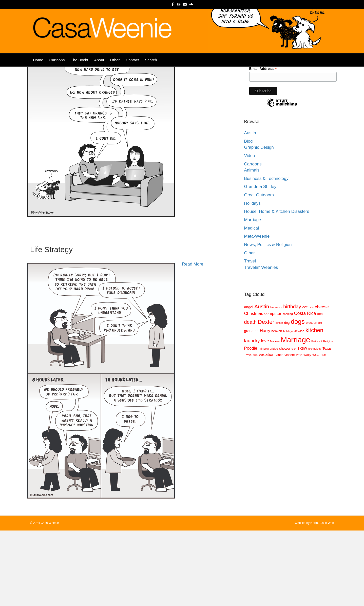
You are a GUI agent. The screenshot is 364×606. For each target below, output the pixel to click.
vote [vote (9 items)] (299, 430)
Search (151, 69)
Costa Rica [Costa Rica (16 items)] (305, 389)
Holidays (252, 279)
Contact (132, 69)
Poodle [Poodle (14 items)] (251, 424)
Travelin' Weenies (261, 343)
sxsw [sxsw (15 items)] (302, 424)
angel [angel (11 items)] (249, 383)
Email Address (263, 144)
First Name (258, 108)
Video (250, 231)
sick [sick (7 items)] (294, 424)
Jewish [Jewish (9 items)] (299, 406)
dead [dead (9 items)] (321, 389)
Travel (250, 337)
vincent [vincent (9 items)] (290, 430)
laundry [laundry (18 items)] (252, 416)
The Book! (79, 69)
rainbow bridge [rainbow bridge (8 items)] (268, 424)
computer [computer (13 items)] (273, 389)
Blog (248, 217)
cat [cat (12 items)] (305, 382)
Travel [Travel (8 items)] (248, 430)
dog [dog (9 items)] (287, 398)
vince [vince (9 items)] (280, 430)
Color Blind (49, 115)
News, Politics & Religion (268, 320)
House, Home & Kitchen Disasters (277, 287)
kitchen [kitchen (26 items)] (314, 406)
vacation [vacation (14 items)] (267, 430)
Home (38, 69)
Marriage (253, 295)
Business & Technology (266, 254)
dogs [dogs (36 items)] (298, 397)
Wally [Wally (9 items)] (307, 430)
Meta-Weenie (257, 312)
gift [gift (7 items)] (320, 398)
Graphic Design (259, 223)
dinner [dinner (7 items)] (279, 398)
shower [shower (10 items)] (285, 424)
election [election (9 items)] (312, 398)
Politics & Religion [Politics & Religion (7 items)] (322, 417)
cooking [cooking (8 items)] (288, 389)
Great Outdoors (259, 270)
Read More (193, 129)
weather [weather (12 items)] (319, 430)
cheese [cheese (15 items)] (322, 382)
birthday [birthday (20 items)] (292, 382)
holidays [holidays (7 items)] (288, 407)
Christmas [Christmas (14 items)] (254, 389)
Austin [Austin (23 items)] (262, 382)
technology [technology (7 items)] (315, 424)
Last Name (258, 125)
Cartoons (57, 69)
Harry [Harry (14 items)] (265, 406)
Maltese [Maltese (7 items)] (275, 417)
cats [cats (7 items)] (311, 383)
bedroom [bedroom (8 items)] (276, 383)
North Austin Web (322, 598)
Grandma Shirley (260, 262)
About (99, 69)
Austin (250, 208)
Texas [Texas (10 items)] (327, 424)
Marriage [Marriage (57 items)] (296, 415)
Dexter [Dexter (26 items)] (266, 397)
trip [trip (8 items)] (255, 430)
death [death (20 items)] (250, 397)
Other (115, 69)
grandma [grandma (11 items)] (251, 406)
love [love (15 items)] (265, 416)
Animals (252, 246)
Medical (252, 304)
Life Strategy (51, 325)
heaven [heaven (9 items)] (277, 406)
